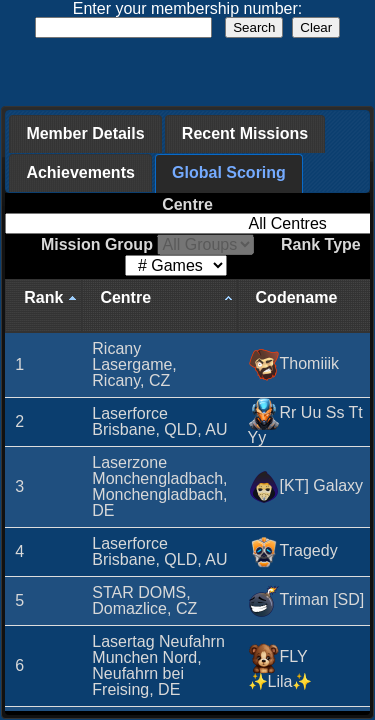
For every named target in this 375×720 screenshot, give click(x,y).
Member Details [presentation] (85, 133)
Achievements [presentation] (80, 172)
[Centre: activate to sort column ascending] (159, 306)
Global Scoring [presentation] (229, 172)
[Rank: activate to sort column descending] (43, 306)
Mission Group (147, 244)
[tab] (85, 134)
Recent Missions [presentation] (245, 133)
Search (254, 27)
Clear (316, 27)
